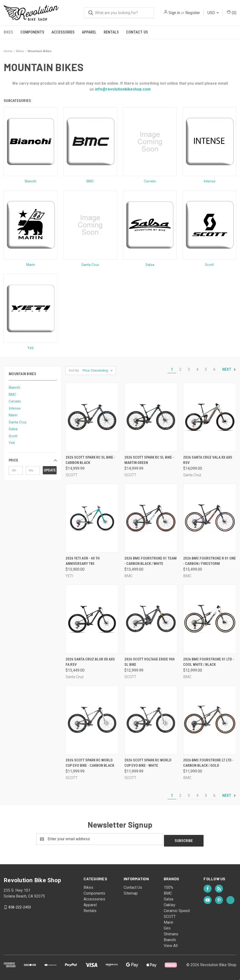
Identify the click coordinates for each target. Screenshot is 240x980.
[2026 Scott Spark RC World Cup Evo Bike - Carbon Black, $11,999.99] (92, 720)
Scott (13, 436)
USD (213, 13)
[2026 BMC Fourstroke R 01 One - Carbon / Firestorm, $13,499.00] (210, 518)
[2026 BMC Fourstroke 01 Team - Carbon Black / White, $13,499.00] (151, 518)
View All (171, 944)
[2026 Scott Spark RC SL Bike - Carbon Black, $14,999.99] (92, 417)
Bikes (8, 32)
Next (229, 370)
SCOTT (170, 915)
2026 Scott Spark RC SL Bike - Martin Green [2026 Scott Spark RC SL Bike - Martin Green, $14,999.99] (149, 460)
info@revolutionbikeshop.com (122, 89)
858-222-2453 (20, 905)
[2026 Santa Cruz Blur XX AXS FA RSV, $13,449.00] (92, 619)
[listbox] (99, 371)
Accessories (63, 32)
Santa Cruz (18, 422)
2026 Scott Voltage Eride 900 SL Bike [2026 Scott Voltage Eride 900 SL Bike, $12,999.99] (150, 662)
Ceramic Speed (177, 909)
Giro (167, 926)
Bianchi (14, 387)
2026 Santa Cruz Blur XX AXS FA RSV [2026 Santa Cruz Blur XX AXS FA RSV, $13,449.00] (90, 662)
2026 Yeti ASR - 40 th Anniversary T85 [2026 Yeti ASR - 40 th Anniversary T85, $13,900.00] (83, 561)
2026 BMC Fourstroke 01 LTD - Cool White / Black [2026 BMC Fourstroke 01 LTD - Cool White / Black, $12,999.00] (209, 662)
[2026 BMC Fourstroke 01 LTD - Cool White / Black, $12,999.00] (210, 619)
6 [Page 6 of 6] (214, 369)
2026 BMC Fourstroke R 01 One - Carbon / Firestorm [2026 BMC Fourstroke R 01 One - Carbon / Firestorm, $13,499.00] (210, 561)
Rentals (111, 32)
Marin (13, 415)
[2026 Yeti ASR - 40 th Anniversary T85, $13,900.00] (92, 518)
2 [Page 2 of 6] (180, 369)
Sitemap (131, 892)
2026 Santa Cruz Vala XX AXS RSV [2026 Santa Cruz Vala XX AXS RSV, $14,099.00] (208, 460)
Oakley (170, 903)
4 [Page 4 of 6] (197, 369)
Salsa (13, 429)
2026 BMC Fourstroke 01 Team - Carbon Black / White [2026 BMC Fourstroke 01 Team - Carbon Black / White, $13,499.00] (150, 561)
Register (193, 13)
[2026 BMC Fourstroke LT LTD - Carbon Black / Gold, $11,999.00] (210, 720)
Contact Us (137, 32)
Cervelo (15, 401)
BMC (13, 395)
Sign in (174, 13)
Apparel (89, 32)
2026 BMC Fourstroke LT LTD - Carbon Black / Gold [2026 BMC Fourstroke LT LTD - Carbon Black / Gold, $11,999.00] (208, 763)
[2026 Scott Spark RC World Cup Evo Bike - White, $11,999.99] (151, 720)
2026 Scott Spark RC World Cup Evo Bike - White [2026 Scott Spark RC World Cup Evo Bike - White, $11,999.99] (148, 763)
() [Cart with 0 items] (232, 12)
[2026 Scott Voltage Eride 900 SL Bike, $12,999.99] (151, 619)
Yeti (12, 443)
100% (168, 886)
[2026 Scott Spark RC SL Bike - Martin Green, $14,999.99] (151, 417)
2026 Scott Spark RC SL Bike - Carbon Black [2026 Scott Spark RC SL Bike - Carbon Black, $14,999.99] (90, 460)
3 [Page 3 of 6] (189, 369)
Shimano (171, 932)
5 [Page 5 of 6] (206, 369)
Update (50, 470)
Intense (15, 408)
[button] (33, 460)
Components (32, 32)
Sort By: (74, 370)
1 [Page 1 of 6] (172, 369)
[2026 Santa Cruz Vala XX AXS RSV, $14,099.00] (210, 417)
